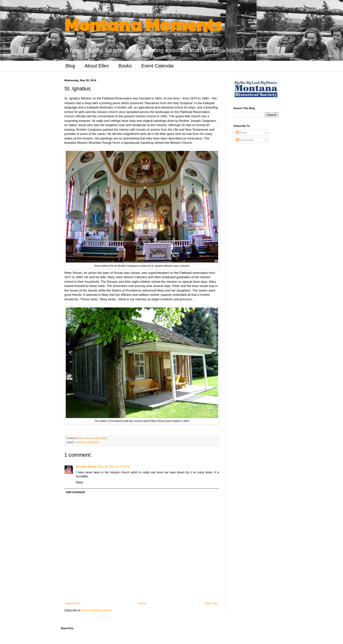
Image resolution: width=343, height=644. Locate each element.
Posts (241, 133)
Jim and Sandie (86, 467)
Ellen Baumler (87, 438)
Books (125, 66)
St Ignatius (93, 442)
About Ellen (97, 66)
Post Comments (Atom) (97, 610)
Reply (79, 482)
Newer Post (73, 603)
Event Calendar (158, 66)
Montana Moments (143, 24)
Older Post (211, 603)
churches (81, 442)
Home (142, 603)
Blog (70, 66)
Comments (245, 140)
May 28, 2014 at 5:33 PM (114, 467)
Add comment (75, 492)
